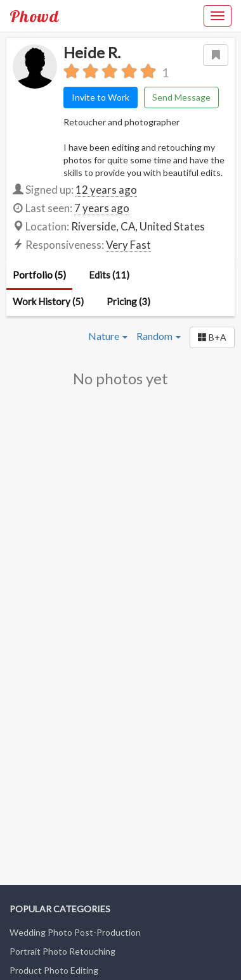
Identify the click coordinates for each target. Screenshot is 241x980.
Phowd (34, 16)
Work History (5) (48, 301)
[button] (212, 337)
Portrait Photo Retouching (62, 951)
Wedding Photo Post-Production (75, 932)
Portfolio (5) (39, 275)
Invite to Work (101, 97)
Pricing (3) (128, 301)
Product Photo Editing (54, 970)
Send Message (181, 97)
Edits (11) (109, 275)
